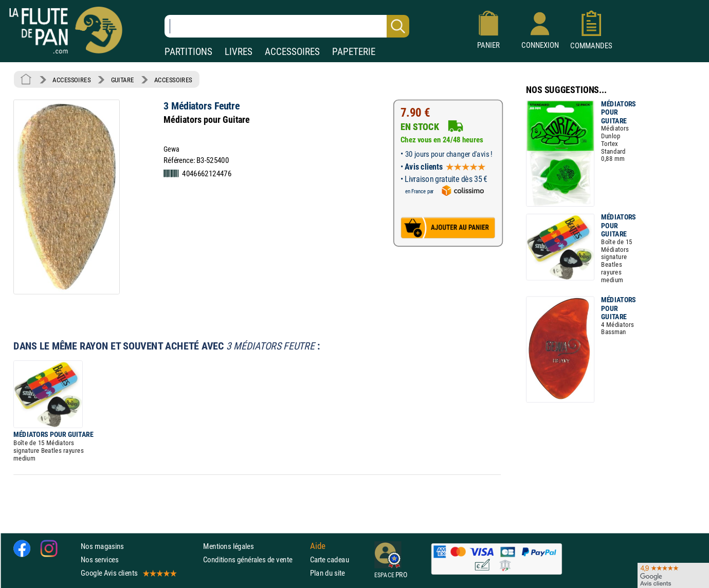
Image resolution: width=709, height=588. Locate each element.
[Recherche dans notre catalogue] (287, 26)
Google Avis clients (128, 573)
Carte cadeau (330, 559)
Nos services (99, 559)
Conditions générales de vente (254, 559)
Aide (318, 546)
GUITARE (123, 80)
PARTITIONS (188, 52)
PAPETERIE (354, 52)
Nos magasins (102, 546)
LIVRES (239, 52)
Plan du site (328, 573)
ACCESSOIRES (292, 52)
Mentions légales (228, 546)
